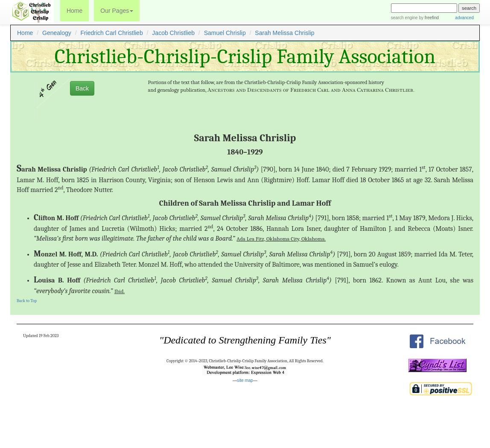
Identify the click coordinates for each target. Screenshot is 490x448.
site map (245, 380)
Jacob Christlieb (173, 33)
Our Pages (117, 11)
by (428, 18)
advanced (463, 18)
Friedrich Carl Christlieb (111, 33)
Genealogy (57, 33)
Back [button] (82, 88)
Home (74, 11)
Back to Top (27, 301)
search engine (404, 18)
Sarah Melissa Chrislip (284, 33)
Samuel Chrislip (225, 33)
